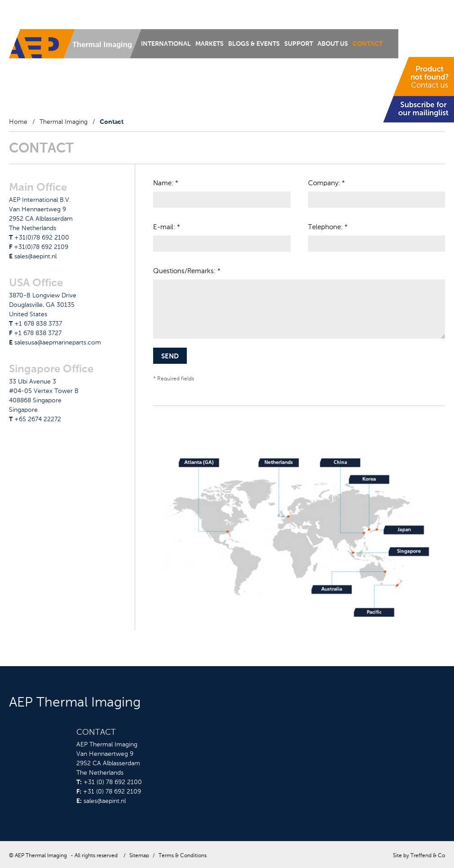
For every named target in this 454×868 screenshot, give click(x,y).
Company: (326, 183)
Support (299, 44)
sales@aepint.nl (35, 257)
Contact (368, 44)
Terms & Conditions (183, 856)
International (166, 44)
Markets (209, 44)
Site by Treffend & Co (419, 856)
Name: (166, 183)
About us (333, 44)
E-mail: (167, 227)
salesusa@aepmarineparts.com (58, 343)
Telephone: (328, 227)
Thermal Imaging (64, 122)
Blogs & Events (254, 44)
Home (18, 122)
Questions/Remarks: (187, 271)
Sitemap (139, 856)
